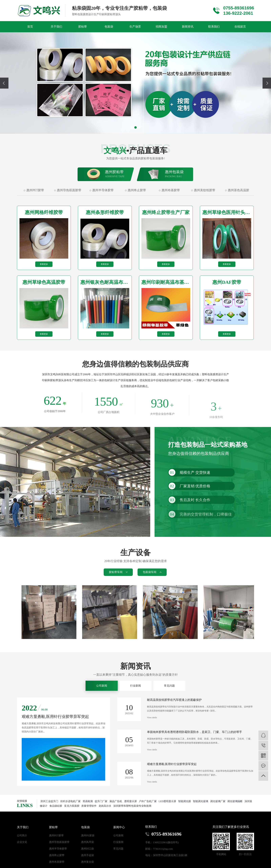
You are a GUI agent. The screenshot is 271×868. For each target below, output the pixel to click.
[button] (132, 127)
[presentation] (4, 83)
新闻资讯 (188, 27)
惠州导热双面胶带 (69, 217)
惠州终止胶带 (137, 217)
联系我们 (214, 27)
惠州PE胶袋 (88, 836)
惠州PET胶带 (35, 217)
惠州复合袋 (87, 862)
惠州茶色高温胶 (238, 217)
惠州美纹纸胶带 (205, 217)
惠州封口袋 (87, 849)
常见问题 (169, 695)
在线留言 (240, 27)
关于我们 (56, 27)
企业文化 (22, 843)
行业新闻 (135, 695)
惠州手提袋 (87, 856)
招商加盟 (161, 27)
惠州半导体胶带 (103, 217)
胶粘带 (83, 27)
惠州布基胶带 (171, 217)
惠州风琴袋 (87, 843)
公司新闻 (102, 695)
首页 (30, 27)
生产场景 (135, 27)
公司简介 (22, 836)
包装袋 (109, 27)
